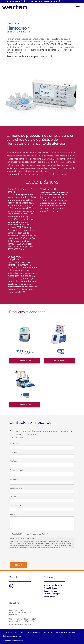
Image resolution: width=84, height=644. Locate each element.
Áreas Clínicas (50, 588)
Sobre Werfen (49, 597)
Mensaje (13, 515)
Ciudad (13, 497)
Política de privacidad (33, 633)
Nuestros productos (52, 585)
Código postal (15, 506)
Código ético (47, 633)
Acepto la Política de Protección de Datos (29, 534)
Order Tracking (14, 1)
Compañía (14, 479)
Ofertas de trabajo (51, 594)
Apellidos (14, 453)
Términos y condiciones (14, 633)
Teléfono (13, 461)
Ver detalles (25, 361)
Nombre (13, 444)
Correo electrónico (17, 470)
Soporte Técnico (50, 591)
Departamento (16, 488)
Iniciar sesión (50, 1)
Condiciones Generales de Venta (66, 633)
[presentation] (26, 555)
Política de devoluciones (12, 636)
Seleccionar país (34, 1)
